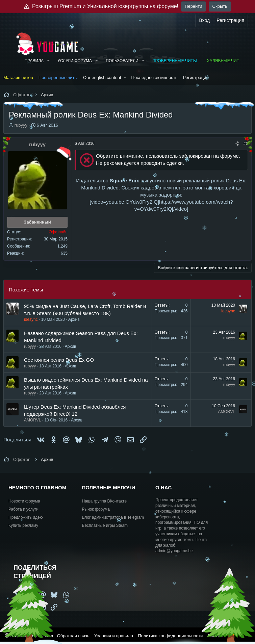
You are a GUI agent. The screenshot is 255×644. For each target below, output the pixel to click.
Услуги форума (75, 61)
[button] (48, 61)
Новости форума (24, 501)
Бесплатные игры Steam (105, 525)
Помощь (216, 636)
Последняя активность (155, 78)
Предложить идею (26, 517)
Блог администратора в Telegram (113, 517)
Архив (74, 319)
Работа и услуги (23, 509)
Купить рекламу (23, 525)
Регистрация (196, 78)
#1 (246, 144)
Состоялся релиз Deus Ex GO (59, 360)
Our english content (102, 78)
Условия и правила (114, 636)
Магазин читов (18, 78)
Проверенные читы (175, 61)
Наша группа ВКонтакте (105, 501)
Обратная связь (73, 636)
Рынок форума (96, 509)
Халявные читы (225, 61)
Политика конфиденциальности (170, 636)
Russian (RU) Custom (29, 636)
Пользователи (122, 61)
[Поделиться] (237, 144)
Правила (34, 61)
